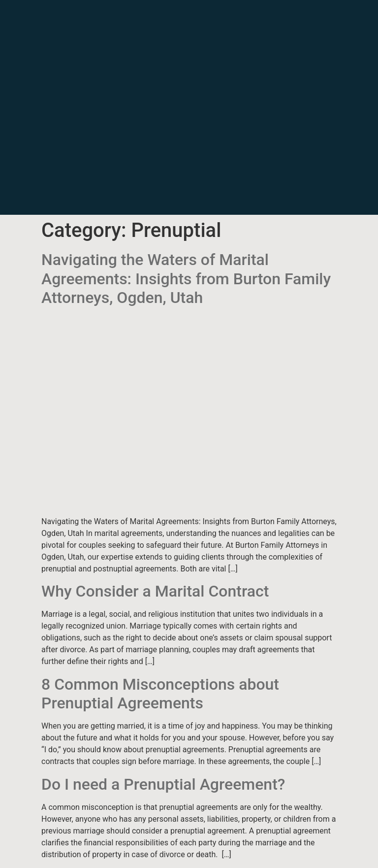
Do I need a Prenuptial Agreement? (163, 784)
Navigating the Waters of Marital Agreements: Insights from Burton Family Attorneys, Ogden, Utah (186, 279)
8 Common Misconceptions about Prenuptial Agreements (160, 694)
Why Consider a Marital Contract (155, 591)
